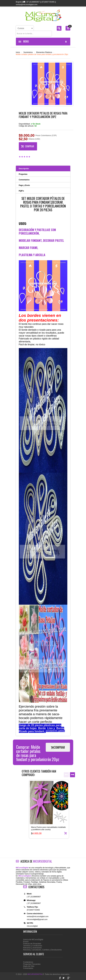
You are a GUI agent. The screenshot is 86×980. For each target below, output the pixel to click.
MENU (43, 41)
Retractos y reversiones (32, 948)
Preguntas (23, 174)
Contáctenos (28, 962)
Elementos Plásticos (44, 52)
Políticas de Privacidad (32, 944)
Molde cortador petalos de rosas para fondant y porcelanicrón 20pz (42, 54)
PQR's (21, 191)
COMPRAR (27, 146)
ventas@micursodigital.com (38, 917)
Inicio (18, 52)
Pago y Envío (24, 185)
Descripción (24, 169)
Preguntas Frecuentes (32, 964)
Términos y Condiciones (33, 946)
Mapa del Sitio (29, 966)
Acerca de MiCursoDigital (33, 940)
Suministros (28, 52)
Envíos (26, 942)
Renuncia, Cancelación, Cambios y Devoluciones (42, 950)
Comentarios (24, 180)
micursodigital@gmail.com (37, 919)
